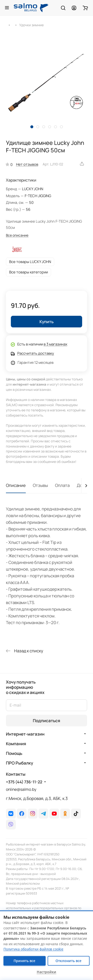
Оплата (62, 485)
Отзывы (40, 485)
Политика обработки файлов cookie (33, 949)
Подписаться (46, 721)
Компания (16, 744)
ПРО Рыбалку (19, 763)
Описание (16, 485)
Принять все (24, 961)
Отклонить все (68, 961)
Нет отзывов (27, 164)
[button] (32, 127)
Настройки (46, 972)
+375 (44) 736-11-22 (24, 782)
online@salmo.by (21, 789)
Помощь (14, 753)
